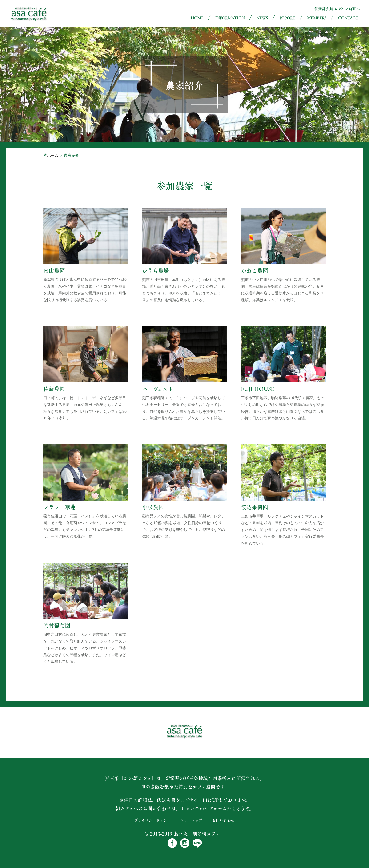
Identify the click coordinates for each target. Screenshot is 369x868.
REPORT (287, 18)
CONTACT (348, 18)
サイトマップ (191, 820)
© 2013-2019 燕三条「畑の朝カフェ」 (185, 834)
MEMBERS (317, 18)
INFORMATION (230, 18)
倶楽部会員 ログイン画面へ (337, 9)
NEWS (262, 18)
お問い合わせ (223, 820)
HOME (197, 18)
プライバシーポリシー (153, 820)
